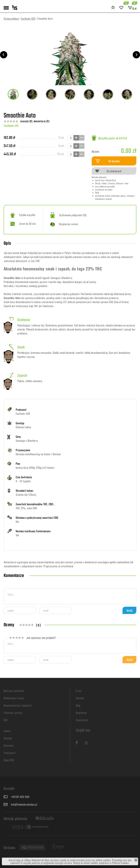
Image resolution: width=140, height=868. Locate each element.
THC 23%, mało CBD (26, 508)
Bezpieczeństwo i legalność (18, 705)
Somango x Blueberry (27, 440)
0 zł (132, 8)
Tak (17, 535)
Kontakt (80, 698)
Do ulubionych (108, 171)
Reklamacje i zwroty (14, 698)
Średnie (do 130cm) (26, 494)
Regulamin (81, 713)
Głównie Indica (23, 427)
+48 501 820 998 (20, 797)
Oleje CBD (9, 760)
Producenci (9, 753)
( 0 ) (38, 626)
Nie (17, 521)
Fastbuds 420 (28, 18)
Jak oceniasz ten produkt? (32, 638)
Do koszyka (108, 161)
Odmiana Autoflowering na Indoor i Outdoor (38, 454)
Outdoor (8, 738)
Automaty (9, 745)
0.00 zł (129, 151)
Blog (78, 705)
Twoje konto (82, 720)
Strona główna (11, 18)
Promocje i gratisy (13, 713)
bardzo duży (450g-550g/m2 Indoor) (35, 467)
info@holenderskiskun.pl (24, 804)
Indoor (7, 731)
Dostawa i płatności (14, 691)
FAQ (6, 720)
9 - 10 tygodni (23, 481)
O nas (79, 691)
